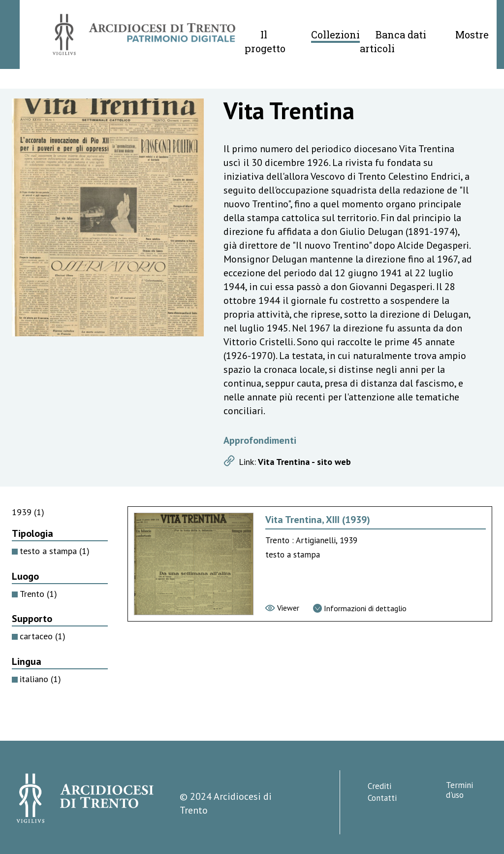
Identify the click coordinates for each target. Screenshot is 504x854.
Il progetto (265, 41)
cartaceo (43, 636)
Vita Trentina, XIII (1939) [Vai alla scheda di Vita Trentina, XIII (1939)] (318, 520)
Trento (38, 594)
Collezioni (335, 34)
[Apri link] (348, 462)
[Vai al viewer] (282, 608)
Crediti (379, 786)
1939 (28, 512)
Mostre (472, 34)
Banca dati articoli (393, 41)
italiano (40, 679)
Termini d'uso (459, 790)
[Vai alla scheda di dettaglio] (360, 608)
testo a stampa (55, 551)
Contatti (382, 798)
